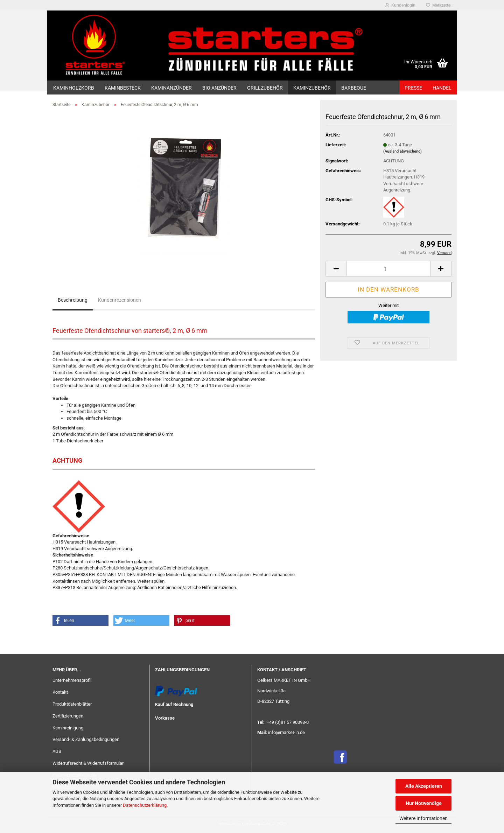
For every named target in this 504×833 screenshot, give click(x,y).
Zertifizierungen (68, 716)
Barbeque (354, 88)
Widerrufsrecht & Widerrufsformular (88, 763)
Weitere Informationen (423, 818)
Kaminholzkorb (74, 88)
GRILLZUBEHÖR (265, 88)
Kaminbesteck (123, 88)
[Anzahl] (388, 269)
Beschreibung (73, 300)
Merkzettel (439, 5)
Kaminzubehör (312, 88)
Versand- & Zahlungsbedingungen (86, 739)
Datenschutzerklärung (145, 805)
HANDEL (442, 88)
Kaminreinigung (68, 728)
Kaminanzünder (171, 88)
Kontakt (60, 692)
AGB (57, 751)
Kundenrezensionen (120, 300)
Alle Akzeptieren (424, 786)
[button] (336, 269)
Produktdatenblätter (72, 704)
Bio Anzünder (219, 88)
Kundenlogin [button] (400, 5)
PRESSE (413, 88)
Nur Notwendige (424, 803)
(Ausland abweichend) (402, 151)
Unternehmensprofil (72, 680)
